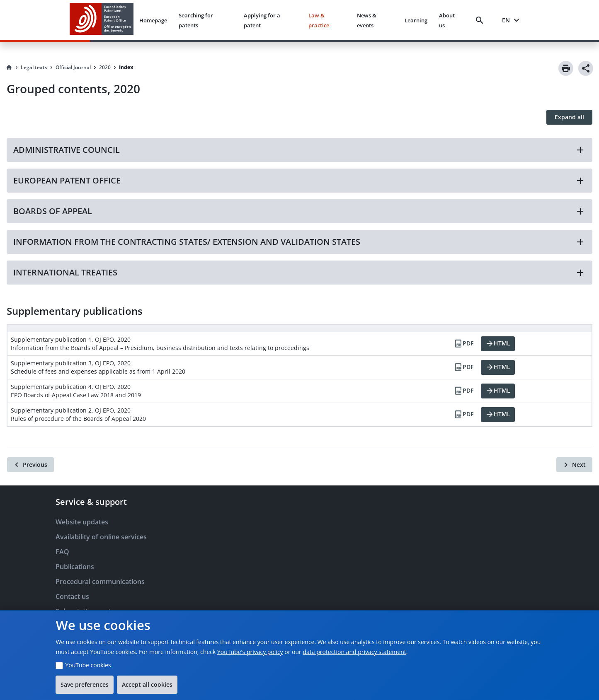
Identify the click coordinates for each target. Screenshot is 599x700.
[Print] (566, 68)
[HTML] (498, 344)
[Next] (574, 465)
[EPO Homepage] (102, 20)
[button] (299, 150)
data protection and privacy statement (354, 652)
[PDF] (463, 344)
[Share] (586, 68)
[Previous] (30, 465)
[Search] (481, 20)
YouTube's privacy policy (250, 652)
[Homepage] (9, 68)
